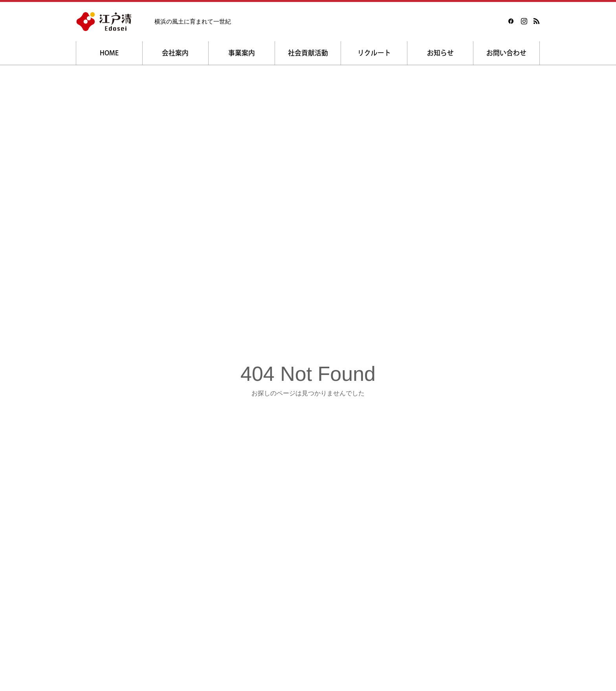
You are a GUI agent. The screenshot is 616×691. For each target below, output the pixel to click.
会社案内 (175, 53)
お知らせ (440, 53)
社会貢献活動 (308, 53)
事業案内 (242, 53)
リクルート (374, 53)
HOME (109, 53)
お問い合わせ (506, 53)
